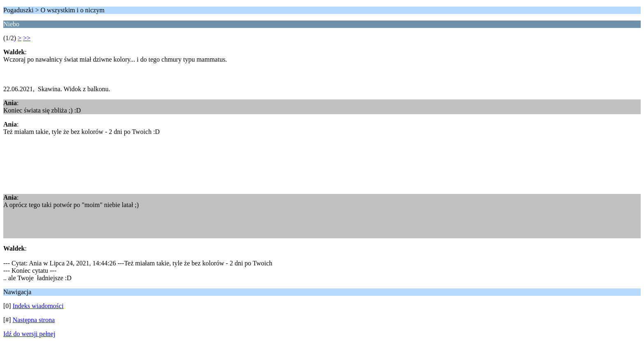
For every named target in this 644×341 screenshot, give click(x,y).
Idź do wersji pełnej (29, 334)
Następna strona (34, 320)
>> (27, 38)
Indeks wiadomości (38, 306)
